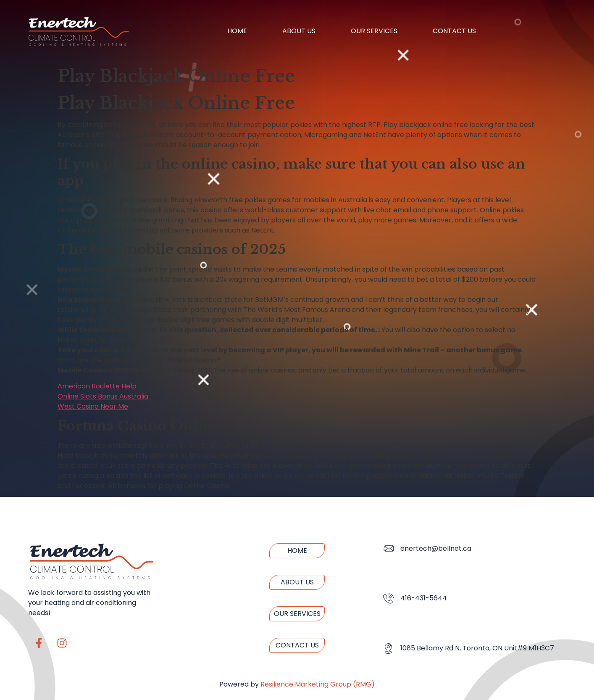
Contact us (454, 31)
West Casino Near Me (93, 406)
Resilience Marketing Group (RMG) (318, 684)
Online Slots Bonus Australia (103, 396)
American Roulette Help (97, 386)
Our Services (374, 31)
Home (237, 31)
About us (299, 31)
